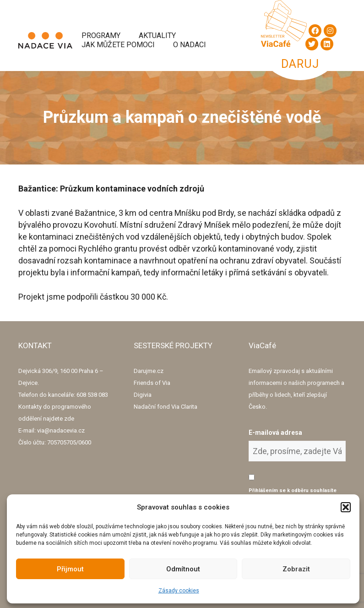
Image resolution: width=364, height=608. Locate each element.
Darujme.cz (149, 371)
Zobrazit (296, 569)
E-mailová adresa (275, 433)
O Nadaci (190, 45)
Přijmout (70, 569)
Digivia (143, 395)
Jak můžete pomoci (118, 45)
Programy (101, 36)
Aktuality (157, 36)
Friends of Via (152, 383)
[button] (346, 507)
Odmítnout (183, 569)
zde (69, 419)
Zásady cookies (179, 591)
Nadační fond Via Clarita (166, 407)
